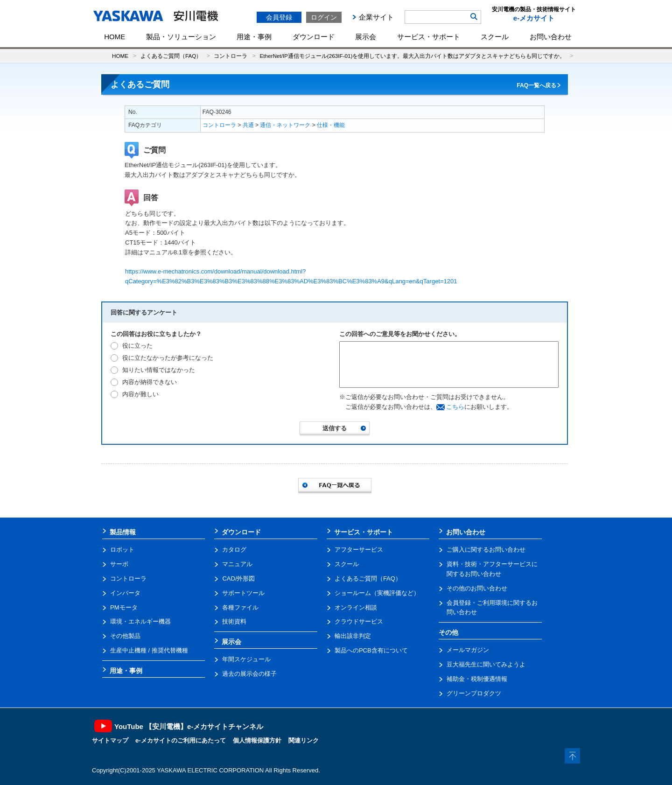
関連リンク (304, 740)
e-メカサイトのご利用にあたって (181, 740)
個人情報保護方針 (257, 740)
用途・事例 (254, 37)
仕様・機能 (331, 125)
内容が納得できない (150, 382)
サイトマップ (110, 740)
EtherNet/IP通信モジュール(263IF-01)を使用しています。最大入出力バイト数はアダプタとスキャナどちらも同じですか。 (412, 56)
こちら (455, 407)
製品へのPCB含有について (371, 650)
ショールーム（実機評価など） (377, 593)
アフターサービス (359, 550)
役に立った (137, 346)
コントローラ (231, 56)
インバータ (125, 593)
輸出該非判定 (353, 636)
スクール (495, 37)
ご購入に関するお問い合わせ (486, 550)
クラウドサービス (359, 621)
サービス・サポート (429, 37)
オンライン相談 (356, 607)
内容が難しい (140, 394)
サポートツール (243, 593)
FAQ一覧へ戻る (536, 85)
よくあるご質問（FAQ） (171, 56)
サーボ (119, 564)
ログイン (324, 17)
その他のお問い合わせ (477, 588)
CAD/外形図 (238, 578)
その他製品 (125, 636)
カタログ (234, 550)
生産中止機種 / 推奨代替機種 (149, 650)
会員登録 (279, 17)
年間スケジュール (246, 659)
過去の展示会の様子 (249, 674)
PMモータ (124, 607)
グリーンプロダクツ (474, 693)
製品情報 (123, 532)
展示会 (366, 37)
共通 (248, 125)
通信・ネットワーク (285, 125)
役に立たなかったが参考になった (168, 358)
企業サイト (376, 17)
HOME (115, 37)
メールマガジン (468, 650)
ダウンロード (314, 37)
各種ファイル (240, 607)
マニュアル (237, 564)
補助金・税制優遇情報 (477, 679)
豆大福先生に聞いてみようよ (486, 664)
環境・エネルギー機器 (140, 621)
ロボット (122, 550)
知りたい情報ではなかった (159, 370)
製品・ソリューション (181, 37)
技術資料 (234, 621)
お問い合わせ (551, 37)
